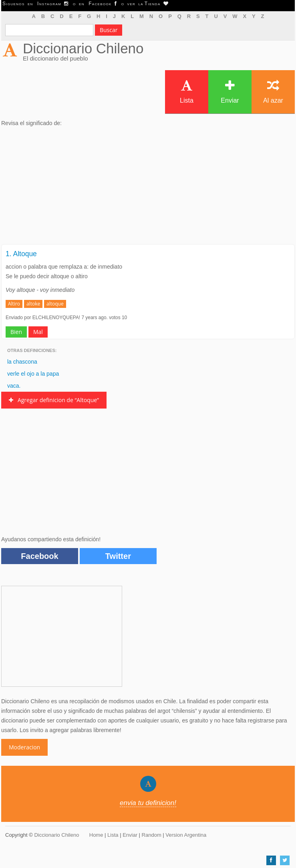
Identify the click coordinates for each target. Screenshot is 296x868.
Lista (187, 92)
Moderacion (24, 747)
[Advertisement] (148, 188)
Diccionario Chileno (83, 48)
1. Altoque (21, 254)
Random (152, 835)
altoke (33, 304)
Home (96, 835)
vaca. (14, 386)
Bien (16, 332)
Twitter (118, 556)
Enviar (230, 92)
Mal (38, 332)
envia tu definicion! (148, 803)
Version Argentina (186, 835)
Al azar (273, 92)
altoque (55, 304)
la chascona (22, 362)
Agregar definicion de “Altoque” (54, 400)
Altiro (14, 304)
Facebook (39, 556)
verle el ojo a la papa (33, 374)
